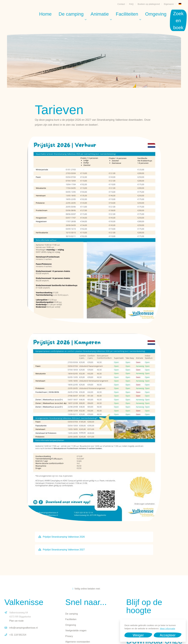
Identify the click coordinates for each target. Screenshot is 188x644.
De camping (71, 14)
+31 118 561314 (18, 635)
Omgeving (156, 14)
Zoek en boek (178, 21)
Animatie (100, 14)
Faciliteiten (127, 14)
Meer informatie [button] (168, 628)
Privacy (69, 636)
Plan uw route (17, 621)
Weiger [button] (138, 635)
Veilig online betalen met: (86, 589)
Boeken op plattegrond (149, 4)
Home (45, 14)
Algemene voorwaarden (78, 642)
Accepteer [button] (168, 635)
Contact (121, 4)
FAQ (131, 4)
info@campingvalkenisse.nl (24, 628)
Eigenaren (169, 4)
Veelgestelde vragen (76, 631)
